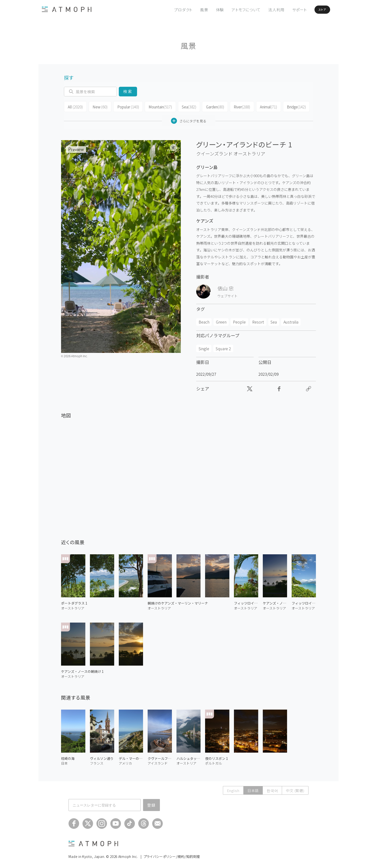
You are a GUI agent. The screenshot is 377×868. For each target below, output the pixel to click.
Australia (291, 321)
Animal (264, 106)
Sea (185, 106)
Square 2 (223, 347)
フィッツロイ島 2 (246, 602)
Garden (211, 106)
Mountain (157, 106)
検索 (128, 91)
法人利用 (266, 10)
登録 (151, 804)
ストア (316, 10)
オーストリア (186, 762)
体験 (209, 10)
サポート (289, 10)
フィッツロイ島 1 (304, 602)
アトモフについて (235, 10)
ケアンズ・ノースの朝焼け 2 (275, 602)
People (239, 321)
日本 (64, 762)
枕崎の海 (68, 757)
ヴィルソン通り (102, 757)
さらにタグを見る (189, 120)
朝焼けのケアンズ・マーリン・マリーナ (178, 602)
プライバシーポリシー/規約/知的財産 (172, 855)
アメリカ (125, 762)
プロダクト (172, 10)
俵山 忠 (226, 287)
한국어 (272, 789)
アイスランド (158, 762)
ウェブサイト (227, 294)
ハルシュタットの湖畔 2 (189, 757)
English (233, 789)
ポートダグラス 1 (74, 602)
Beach (204, 321)
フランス (97, 762)
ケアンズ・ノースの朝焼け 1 (82, 670)
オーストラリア (249, 152)
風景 (193, 10)
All (75, 106)
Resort (258, 321)
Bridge (291, 106)
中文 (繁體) (295, 789)
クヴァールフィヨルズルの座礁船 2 (160, 757)
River (238, 106)
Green (221, 321)
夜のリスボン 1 (217, 757)
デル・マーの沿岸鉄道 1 (131, 757)
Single (204, 347)
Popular (126, 106)
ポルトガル (214, 762)
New (99, 106)
